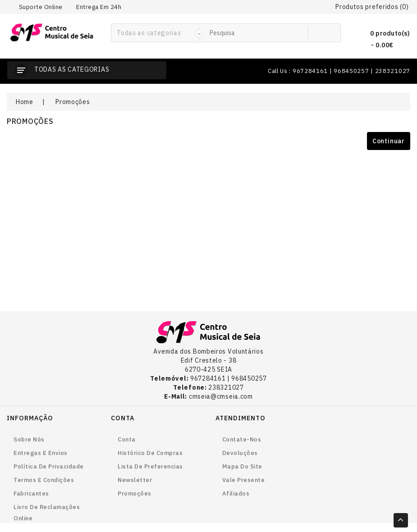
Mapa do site (242, 466)
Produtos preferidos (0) (372, 7)
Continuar (389, 141)
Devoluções (240, 453)
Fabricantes (31, 493)
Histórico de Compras (150, 453)
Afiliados (236, 493)
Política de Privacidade (49, 466)
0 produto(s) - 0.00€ (383, 38)
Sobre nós (29, 439)
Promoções (73, 102)
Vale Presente (244, 480)
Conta (127, 439)
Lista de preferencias (150, 466)
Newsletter (135, 480)
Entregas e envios (41, 453)
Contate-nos (242, 439)
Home (25, 102)
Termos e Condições (44, 480)
